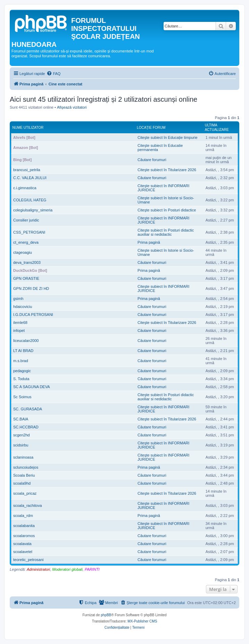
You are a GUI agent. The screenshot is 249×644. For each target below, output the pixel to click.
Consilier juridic (26, 220)
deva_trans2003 (27, 262)
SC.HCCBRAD (26, 427)
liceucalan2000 (26, 341)
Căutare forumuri (152, 160)
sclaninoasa (23, 457)
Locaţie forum (151, 128)
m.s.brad (21, 361)
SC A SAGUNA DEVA (32, 387)
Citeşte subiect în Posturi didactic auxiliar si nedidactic (166, 232)
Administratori (38, 569)
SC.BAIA (21, 419)
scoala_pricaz (25, 493)
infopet (19, 331)
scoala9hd (22, 483)
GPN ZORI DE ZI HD (31, 288)
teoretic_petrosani (28, 560)
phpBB (106, 615)
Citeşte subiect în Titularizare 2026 (167, 170)
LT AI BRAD (23, 351)
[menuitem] (53, 74)
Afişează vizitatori (72, 107)
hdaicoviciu (23, 307)
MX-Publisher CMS (142, 621)
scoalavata (22, 544)
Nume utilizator (28, 128)
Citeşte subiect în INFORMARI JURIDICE (163, 188)
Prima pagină (149, 242)
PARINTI (92, 569)
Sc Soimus (22, 397)
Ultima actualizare (217, 127)
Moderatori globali (67, 569)
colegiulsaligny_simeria (33, 210)
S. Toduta (21, 379)
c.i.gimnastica (25, 188)
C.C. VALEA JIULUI (30, 178)
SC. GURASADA (28, 409)
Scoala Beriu (24, 475)
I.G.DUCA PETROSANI (33, 315)
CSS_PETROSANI (29, 232)
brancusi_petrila (27, 170)
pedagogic (22, 371)
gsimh (18, 299)
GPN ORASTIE (26, 278)
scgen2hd (22, 435)
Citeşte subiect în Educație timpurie (167, 137)
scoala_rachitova (28, 505)
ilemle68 (20, 323)
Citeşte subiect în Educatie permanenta (160, 148)
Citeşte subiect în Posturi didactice (167, 210)
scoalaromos (24, 536)
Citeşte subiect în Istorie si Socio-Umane (166, 200)
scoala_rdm (23, 516)
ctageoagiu (23, 252)
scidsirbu (21, 445)
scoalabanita (24, 526)
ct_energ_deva (26, 242)
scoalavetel (23, 552)
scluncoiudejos (26, 467)
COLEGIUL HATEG (30, 200)
